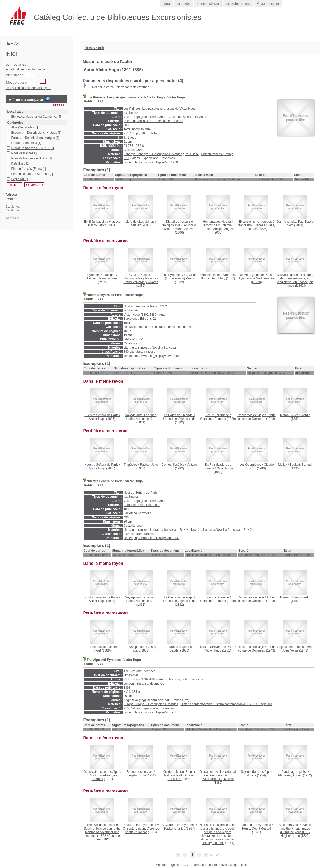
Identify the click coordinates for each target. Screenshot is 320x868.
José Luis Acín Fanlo (183, 117)
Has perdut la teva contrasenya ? (28, 88)
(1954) (256, 774)
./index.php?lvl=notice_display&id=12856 (152, 356)
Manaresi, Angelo (290, 775)
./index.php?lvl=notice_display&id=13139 (152, 538)
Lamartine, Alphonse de (179, 419)
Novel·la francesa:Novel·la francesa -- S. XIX (222, 530)
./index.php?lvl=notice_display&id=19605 (152, 162)
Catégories (15, 123)
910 (126, 158)
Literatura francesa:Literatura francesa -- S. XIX (156, 530)
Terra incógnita (134, 129)
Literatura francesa (136, 348)
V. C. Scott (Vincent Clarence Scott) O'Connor (141, 829)
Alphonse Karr (146, 419)
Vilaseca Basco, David (104, 223)
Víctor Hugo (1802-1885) (141, 117)
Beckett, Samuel (301, 465)
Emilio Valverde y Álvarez (141, 282)
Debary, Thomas (213, 843)
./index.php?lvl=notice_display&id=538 (150, 712)
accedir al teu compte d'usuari (26, 69)
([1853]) (257, 278)
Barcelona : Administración (142, 505)
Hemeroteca (208, 3)
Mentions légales (167, 865)
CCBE (186, 865)
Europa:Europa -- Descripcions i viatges (151, 704)
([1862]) (295, 280)
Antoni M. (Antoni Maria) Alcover (181, 227)
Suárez (136, 225)
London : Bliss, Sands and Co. (144, 684)
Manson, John (179, 679)
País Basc (192, 154)
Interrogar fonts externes (132, 87)
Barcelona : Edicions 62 (140, 319)
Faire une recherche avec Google (215, 865)
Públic (89, 101)
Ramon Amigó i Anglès (218, 229)
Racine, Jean (149, 465)
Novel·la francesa (164, 348)
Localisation (17, 112)
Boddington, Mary (213, 278)
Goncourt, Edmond (213, 419)
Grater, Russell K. (181, 777)
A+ (16, 43)
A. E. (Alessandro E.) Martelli (218, 777)
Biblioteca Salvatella (137, 513)
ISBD (100, 101)
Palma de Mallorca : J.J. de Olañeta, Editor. (153, 121)
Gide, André (225, 468)
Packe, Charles (174, 829)
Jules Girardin (301, 415)
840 (126, 352)
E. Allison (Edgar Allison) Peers (181, 277)
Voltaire (192, 465)
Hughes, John (290, 836)
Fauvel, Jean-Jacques (102, 278)
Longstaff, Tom (136, 775)
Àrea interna (268, 3)
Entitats (183, 3)
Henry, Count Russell (257, 829)
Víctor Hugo (176, 97)
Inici (166, 3)
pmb (244, 865)
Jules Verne (290, 650)
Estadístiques (238, 3)
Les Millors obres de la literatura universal (152, 327)
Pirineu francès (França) (218, 154)
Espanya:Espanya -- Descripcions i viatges (153, 154)
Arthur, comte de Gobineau (257, 417)
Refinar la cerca (103, 87)
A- (8, 43)
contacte (13, 218)
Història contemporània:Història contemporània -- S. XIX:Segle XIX (226, 704)
